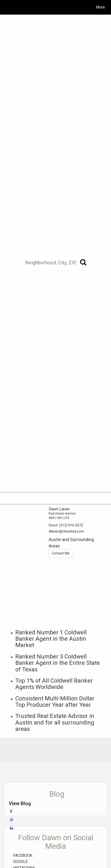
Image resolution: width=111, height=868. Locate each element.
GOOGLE (20, 862)
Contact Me (61, 553)
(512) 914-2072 (71, 525)
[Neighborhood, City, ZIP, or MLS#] (55, 263)
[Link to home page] (40, 7)
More (100, 7)
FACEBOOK (23, 855)
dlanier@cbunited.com (66, 531)
